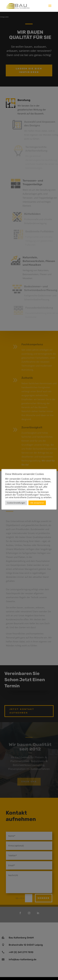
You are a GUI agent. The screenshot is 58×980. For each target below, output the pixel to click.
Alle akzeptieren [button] (37, 503)
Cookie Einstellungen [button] (16, 503)
